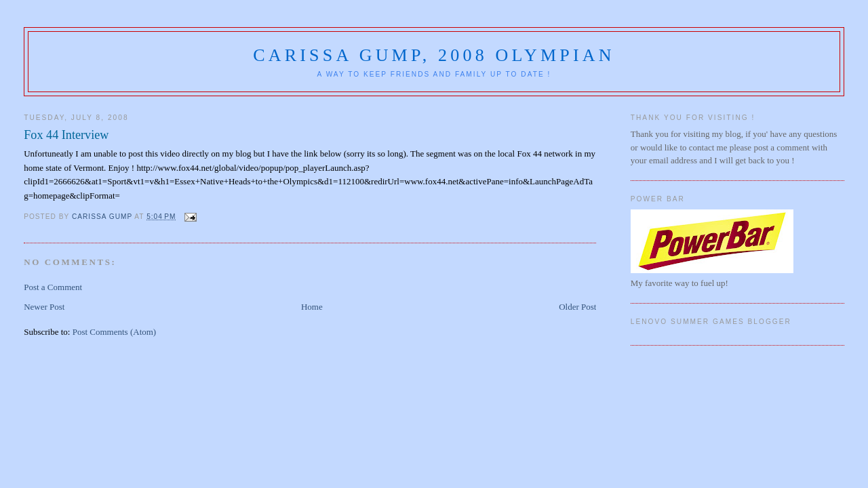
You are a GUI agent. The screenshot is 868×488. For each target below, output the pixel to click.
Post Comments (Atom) (115, 332)
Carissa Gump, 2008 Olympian (434, 55)
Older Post (577, 307)
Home (312, 307)
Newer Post (44, 307)
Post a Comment (53, 287)
